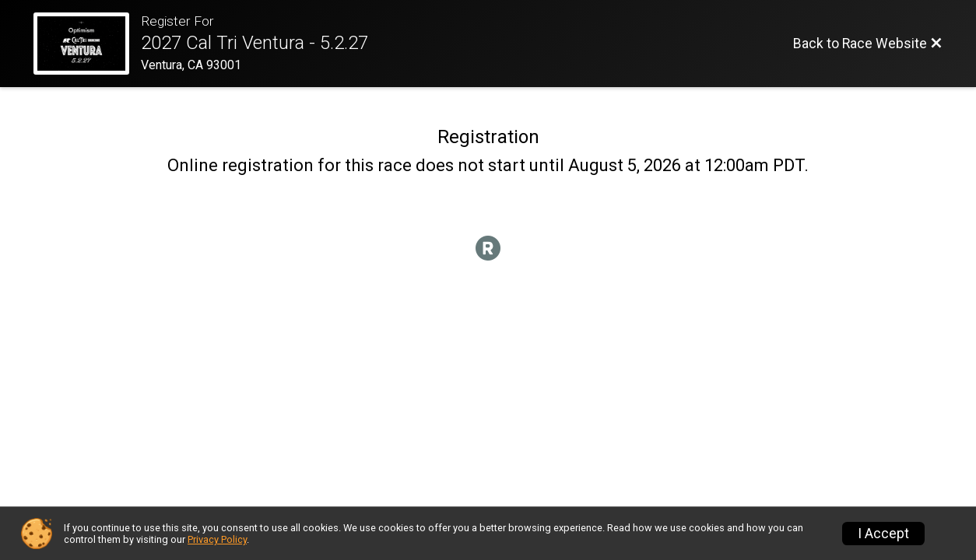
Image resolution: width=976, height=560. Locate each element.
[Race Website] (87, 44)
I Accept (883, 534)
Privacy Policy (217, 539)
